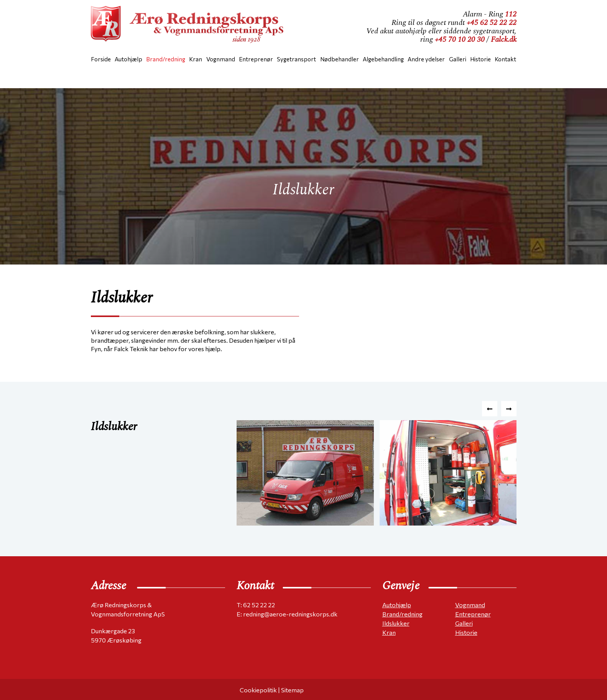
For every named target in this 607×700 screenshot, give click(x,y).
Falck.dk (504, 39)
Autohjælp (397, 605)
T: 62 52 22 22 (256, 605)
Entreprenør (473, 614)
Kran (389, 632)
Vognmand (470, 605)
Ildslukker (396, 623)
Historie (466, 632)
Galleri (464, 623)
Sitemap (292, 690)
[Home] (191, 27)
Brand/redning (402, 614)
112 (511, 14)
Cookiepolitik (258, 690)
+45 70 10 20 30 (460, 39)
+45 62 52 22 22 (492, 23)
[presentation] (490, 409)
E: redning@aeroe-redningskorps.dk (287, 614)
